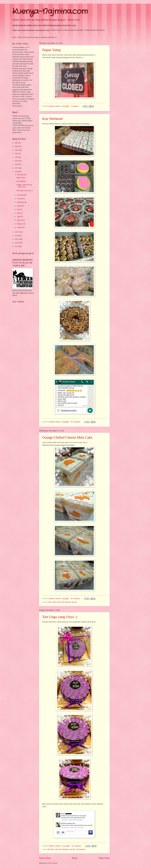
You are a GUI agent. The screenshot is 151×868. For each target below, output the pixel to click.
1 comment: (75, 106)
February (20, 224)
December (21, 175)
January (20, 227)
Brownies (51, 849)
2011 (17, 246)
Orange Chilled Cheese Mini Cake (67, 437)
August (19, 206)
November (21, 195)
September (21, 202)
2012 (17, 243)
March (19, 220)
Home (75, 858)
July (18, 209)
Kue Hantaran (66, 602)
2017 (17, 168)
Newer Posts (45, 858)
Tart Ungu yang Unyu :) (60, 617)
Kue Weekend (52, 119)
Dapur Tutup (52, 50)
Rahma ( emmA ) (55, 106)
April (19, 217)
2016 (17, 172)
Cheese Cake (56, 602)
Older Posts (104, 858)
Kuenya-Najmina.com (50, 12)
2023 (17, 150)
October (20, 199)
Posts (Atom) (53, 863)
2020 (17, 157)
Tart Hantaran (81, 849)
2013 (17, 239)
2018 (17, 164)
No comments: (76, 422)
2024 (17, 146)
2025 (17, 143)
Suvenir (74, 602)
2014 (17, 236)
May (19, 213)
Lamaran (72, 849)
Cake (49, 602)
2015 (17, 232)
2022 (17, 154)
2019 (17, 161)
